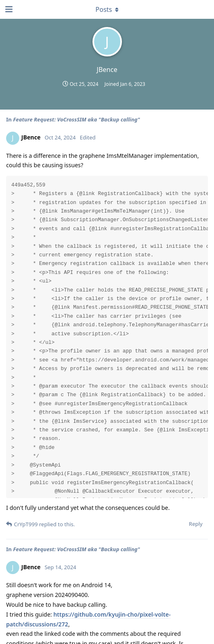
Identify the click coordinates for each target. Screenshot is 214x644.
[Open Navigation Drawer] (8, 9)
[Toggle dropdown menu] (107, 9)
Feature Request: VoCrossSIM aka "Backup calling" (77, 119)
